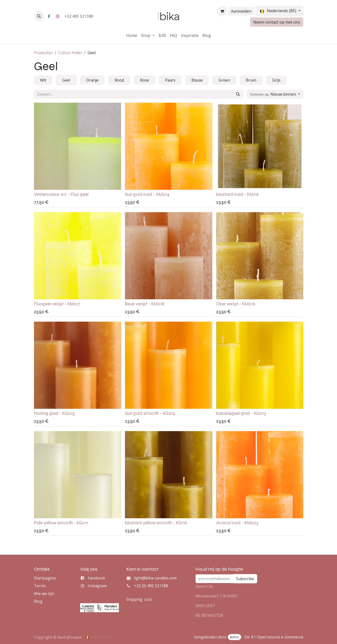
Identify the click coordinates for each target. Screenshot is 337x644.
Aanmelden (241, 11)
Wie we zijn (44, 594)
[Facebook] (49, 16)
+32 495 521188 (79, 16)
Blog (38, 601)
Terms (40, 586)
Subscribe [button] (245, 579)
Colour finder (70, 53)
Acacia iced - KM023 (237, 523)
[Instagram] (58, 16)
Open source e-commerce (280, 637)
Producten (43, 53)
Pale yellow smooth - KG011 (61, 523)
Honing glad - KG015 (54, 413)
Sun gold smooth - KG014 (150, 413)
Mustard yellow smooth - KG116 (156, 523)
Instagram (97, 586)
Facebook (97, 578)
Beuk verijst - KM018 (145, 304)
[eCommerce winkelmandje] (222, 11)
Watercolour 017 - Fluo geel (61, 194)
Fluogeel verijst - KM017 (57, 304)
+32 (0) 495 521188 (151, 586)
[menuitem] (132, 35)
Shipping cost (139, 599)
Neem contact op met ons (277, 22)
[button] (39, 16)
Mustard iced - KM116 (237, 194)
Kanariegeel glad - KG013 (241, 413)
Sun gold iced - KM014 (147, 194)
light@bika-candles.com (155, 578)
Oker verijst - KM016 (235, 304)
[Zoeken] (238, 94)
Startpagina (45, 578)
